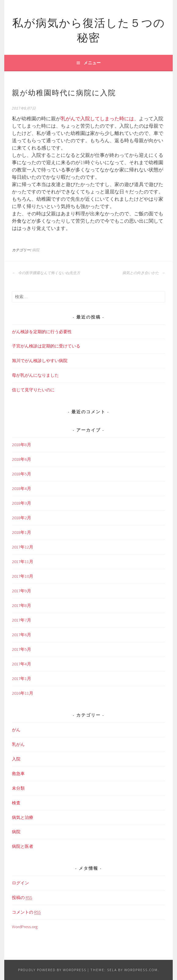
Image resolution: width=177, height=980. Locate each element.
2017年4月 (22, 664)
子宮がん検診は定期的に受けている (46, 346)
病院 (36, 250)
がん (16, 730)
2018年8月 (22, 445)
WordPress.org (25, 927)
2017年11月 (23, 562)
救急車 (18, 774)
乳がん (18, 744)
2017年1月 (22, 679)
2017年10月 (23, 576)
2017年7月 (22, 620)
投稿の (22, 898)
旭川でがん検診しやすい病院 (40, 361)
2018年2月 (22, 518)
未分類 (18, 788)
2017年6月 (22, 635)
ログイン (20, 883)
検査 (16, 803)
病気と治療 (23, 817)
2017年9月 (22, 591)
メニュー (92, 63)
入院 (16, 759)
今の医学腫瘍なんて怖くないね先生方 (46, 273)
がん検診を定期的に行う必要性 (42, 332)
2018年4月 (22, 488)
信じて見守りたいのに (33, 390)
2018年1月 (22, 532)
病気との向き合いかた (144, 273)
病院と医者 (23, 846)
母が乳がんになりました (35, 375)
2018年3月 (22, 503)
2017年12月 (23, 547)
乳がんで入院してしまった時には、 (100, 118)
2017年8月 (22, 605)
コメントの (26, 912)
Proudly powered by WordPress (52, 970)
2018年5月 (22, 474)
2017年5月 (22, 649)
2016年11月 (23, 693)
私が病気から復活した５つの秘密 (89, 29)
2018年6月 (22, 459)
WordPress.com (141, 970)
